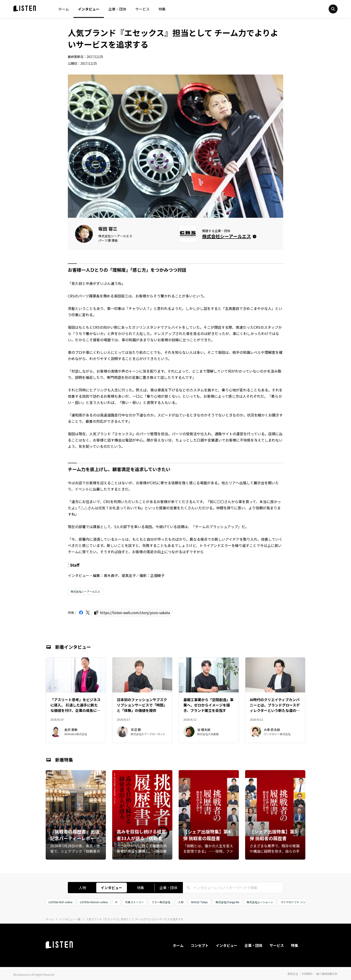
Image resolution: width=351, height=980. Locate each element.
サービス (142, 9)
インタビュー (89, 9)
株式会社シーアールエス (85, 591)
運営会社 (293, 974)
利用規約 (307, 974)
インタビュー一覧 (70, 919)
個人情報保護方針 (327, 974)
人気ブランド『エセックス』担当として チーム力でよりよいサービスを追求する (135, 919)
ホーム (64, 9)
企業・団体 (117, 9)
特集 (162, 9)
